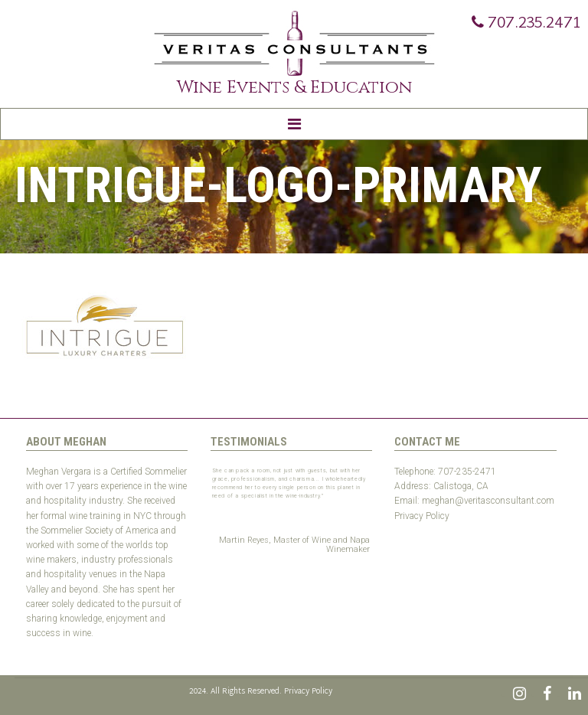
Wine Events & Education (294, 88)
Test (403, 531)
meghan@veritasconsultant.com (488, 501)
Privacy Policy (422, 516)
